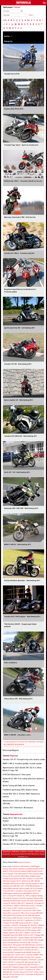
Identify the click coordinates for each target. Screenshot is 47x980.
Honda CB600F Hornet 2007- (31, 952)
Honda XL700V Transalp (22, 884)
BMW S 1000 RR (14, 930)
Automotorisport (24, 862)
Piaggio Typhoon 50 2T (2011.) (14, 933)
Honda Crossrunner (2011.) (28, 908)
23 (39, 742)
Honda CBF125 (8, 967)
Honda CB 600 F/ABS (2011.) (30, 947)
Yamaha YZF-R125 (30, 888)
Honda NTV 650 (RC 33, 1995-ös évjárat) (22, 896)
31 (14, 744)
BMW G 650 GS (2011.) (27, 935)
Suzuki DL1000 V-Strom (22, 913)
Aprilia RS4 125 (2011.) (34, 920)
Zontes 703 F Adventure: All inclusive (18, 808)
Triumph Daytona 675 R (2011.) (24, 972)
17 (28, 742)
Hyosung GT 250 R (15, 965)
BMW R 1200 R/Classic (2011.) (25, 906)
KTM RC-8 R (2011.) (32, 950)
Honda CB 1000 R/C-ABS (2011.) (14, 903)
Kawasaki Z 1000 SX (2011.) (13, 911)
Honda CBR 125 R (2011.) (31, 943)
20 (33, 742)
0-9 (5, 20)
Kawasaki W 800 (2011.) (35, 974)
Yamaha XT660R (26, 871)
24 (41, 742)
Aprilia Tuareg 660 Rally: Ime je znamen (19, 786)
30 (12, 744)
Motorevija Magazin (11, 750)
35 (21, 744)
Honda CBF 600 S (22, 962)
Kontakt (30, 851)
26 (4, 744)
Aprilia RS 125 (31, 903)
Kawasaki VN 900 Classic (12, 901)
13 (20, 742)
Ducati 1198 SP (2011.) (11, 947)
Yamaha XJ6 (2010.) (19, 898)
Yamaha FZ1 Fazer (33, 879)
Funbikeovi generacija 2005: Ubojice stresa (20, 790)
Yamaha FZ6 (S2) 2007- (26, 957)
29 (10, 744)
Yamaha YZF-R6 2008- (11, 923)
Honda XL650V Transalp (12, 952)
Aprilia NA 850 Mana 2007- (12, 940)
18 (29, 742)
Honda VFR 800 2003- (30, 940)
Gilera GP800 (30, 876)
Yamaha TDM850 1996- (35, 955)
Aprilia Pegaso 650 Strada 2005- (31, 938)
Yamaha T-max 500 (14, 874)
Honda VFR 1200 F (30, 911)
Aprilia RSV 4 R (17, 943)
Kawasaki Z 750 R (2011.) (29, 960)
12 (18, 742)
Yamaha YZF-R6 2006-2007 (26, 915)
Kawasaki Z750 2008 (10, 977)
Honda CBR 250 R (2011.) (31, 965)
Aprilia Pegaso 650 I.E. (22, 967)
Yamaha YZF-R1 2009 (17, 881)
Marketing (16, 851)
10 (14, 742)
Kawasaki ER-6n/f (38, 869)
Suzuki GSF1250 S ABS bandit (32, 901)
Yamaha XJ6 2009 (25, 869)
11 (16, 742)
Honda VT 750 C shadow (30, 874)
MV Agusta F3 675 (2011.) (16, 969)
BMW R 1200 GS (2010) (11, 871)
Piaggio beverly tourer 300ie (17, 893)
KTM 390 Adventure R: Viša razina (17, 775)
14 (22, 742)
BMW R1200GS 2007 (10, 957)
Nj (16, 24)
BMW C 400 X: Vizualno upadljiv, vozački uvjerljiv (22, 764)
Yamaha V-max (21, 891)
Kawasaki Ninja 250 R (11, 935)
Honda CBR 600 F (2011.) (17, 886)
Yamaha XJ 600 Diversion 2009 (23, 866)
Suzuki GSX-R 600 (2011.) (24, 928)
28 (8, 744)
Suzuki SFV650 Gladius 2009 (30, 930)
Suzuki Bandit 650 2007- (17, 879)
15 (24, 742)
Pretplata (23, 851)
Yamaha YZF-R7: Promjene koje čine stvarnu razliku (24, 759)
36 (23, 744)
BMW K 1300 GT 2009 (33, 933)
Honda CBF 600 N (17, 888)
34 (19, 744)
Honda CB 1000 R (19, 876)
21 (35, 742)
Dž (29, 20)
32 (16, 744)
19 (31, 742)
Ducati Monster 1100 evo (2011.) (15, 955)
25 (43, 742)
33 (17, 744)
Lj (12, 24)
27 (6, 744)
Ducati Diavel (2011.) (26, 923)
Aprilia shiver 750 (9, 945)
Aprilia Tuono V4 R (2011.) (16, 920)
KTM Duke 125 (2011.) (36, 945)
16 (26, 742)
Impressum (7, 851)
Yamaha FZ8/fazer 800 (35, 898)
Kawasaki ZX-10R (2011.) (29, 925)
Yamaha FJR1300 (21, 945)
